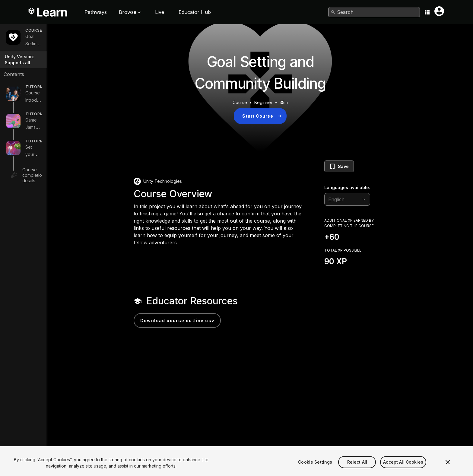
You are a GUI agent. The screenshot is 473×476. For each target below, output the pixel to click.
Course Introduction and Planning (58, 93)
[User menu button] (439, 11)
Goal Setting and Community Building (62, 40)
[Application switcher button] (427, 12)
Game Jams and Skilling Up (52, 121)
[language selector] (376, 199)
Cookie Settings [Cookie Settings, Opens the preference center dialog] (315, 470)
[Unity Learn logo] (48, 12)
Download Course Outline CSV (206, 321)
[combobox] (374, 12)
